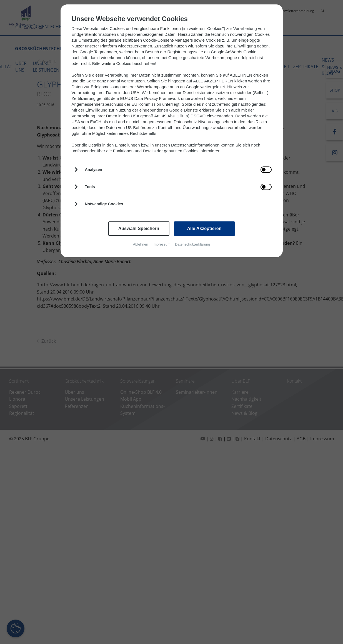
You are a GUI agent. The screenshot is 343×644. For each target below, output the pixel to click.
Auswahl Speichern (139, 228)
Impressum (162, 244)
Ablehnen (141, 244)
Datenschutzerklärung (192, 244)
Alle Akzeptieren (204, 228)
